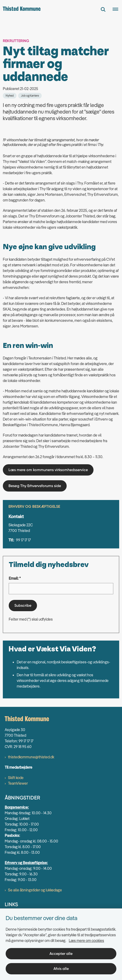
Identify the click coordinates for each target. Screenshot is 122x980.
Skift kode (16, 778)
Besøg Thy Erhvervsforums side (35, 486)
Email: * (15, 578)
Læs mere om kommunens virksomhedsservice (48, 470)
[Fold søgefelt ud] (103, 9)
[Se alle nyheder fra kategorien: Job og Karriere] (30, 96)
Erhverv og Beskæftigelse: (26, 863)
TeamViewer (18, 783)
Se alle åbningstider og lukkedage (35, 890)
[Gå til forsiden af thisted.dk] (20, 9)
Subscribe (23, 605)
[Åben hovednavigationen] (117, 9)
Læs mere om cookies (86, 941)
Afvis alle (61, 969)
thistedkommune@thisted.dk (31, 757)
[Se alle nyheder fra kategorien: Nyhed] (10, 96)
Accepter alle (61, 954)
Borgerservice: (17, 807)
